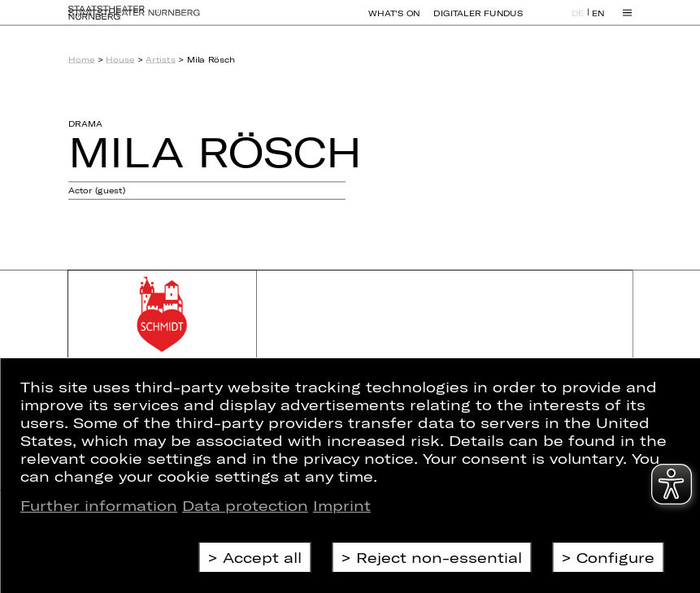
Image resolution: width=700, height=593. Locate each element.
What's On (394, 20)
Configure (615, 557)
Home (81, 59)
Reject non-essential (439, 557)
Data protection (245, 505)
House (120, 59)
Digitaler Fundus (478, 20)
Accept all (262, 557)
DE (578, 21)
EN (598, 21)
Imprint (342, 505)
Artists (160, 59)
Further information (99, 505)
